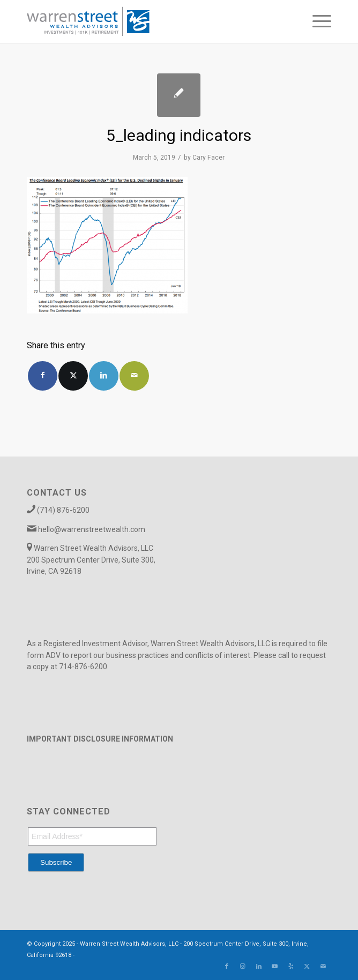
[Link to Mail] (323, 967)
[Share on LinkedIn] (104, 376)
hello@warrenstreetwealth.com (92, 529)
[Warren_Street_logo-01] (148, 21)
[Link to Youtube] (275, 967)
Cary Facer (208, 158)
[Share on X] (73, 376)
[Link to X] (307, 967)
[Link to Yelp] (291, 967)
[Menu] (316, 21)
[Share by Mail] (134, 376)
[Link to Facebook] (227, 967)
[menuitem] (316, 21)
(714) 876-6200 (63, 510)
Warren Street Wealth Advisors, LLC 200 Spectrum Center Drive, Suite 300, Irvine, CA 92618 (91, 560)
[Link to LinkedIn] (259, 967)
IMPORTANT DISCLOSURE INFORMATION (100, 739)
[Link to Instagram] (243, 967)
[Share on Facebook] (43, 376)
